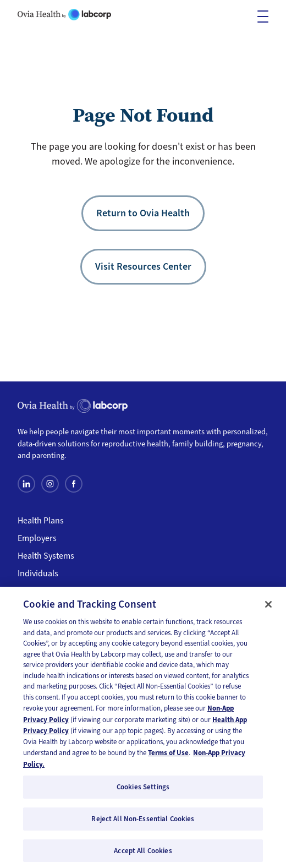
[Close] (268, 607)
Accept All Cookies (143, 853)
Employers (37, 538)
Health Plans (41, 521)
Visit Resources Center (143, 266)
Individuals (38, 574)
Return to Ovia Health (143, 213)
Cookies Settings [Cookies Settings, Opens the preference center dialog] (143, 790)
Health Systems (46, 556)
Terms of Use (168, 756)
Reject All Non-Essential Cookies (143, 821)
